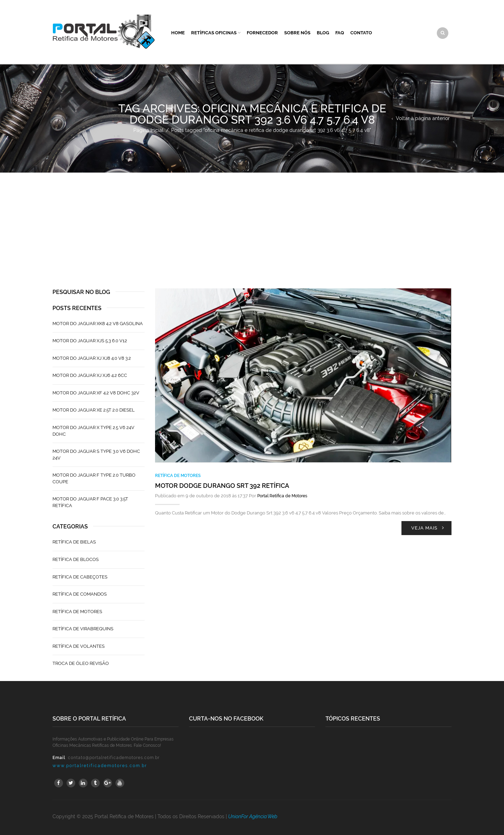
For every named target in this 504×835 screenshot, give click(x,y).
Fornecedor (262, 33)
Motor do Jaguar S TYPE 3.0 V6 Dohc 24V (96, 455)
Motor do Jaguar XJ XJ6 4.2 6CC (90, 375)
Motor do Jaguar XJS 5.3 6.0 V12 (90, 341)
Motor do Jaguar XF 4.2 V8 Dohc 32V (96, 393)
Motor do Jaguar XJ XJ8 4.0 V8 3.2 (92, 358)
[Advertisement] (252, 225)
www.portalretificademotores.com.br (100, 766)
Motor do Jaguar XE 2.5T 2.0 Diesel (94, 410)
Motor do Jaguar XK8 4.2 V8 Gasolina (98, 324)
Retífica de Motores (178, 476)
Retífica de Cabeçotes (80, 577)
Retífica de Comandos (80, 594)
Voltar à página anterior (423, 118)
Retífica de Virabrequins (83, 629)
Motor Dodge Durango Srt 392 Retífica (222, 486)
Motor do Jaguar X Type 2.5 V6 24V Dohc (93, 431)
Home (178, 33)
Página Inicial (148, 130)
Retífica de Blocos (76, 559)
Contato (361, 33)
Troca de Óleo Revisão (81, 663)
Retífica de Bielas (74, 542)
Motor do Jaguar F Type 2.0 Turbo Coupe (94, 478)
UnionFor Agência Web (253, 816)
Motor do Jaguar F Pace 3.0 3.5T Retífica (90, 502)
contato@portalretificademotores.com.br (114, 758)
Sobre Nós (297, 33)
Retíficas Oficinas (214, 33)
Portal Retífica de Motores (282, 496)
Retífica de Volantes (79, 646)
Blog (323, 33)
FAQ (340, 33)
